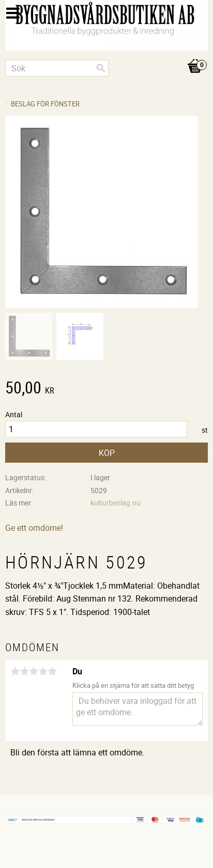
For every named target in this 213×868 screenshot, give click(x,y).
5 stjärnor (52, 671)
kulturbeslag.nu (116, 503)
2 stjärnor (24, 671)
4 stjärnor (43, 671)
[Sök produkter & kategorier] (57, 68)
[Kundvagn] (106, 55)
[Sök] (101, 68)
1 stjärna (15, 671)
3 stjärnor (34, 671)
